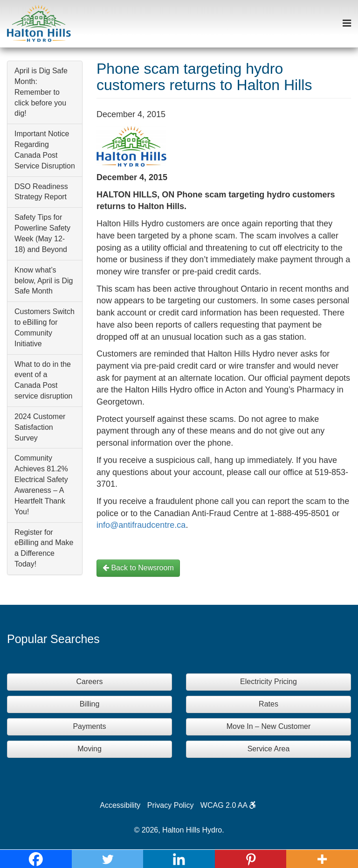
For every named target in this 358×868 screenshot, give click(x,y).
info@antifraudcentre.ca (141, 525)
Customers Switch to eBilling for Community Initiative (45, 328)
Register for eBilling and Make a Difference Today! (44, 548)
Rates (268, 704)
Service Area (269, 749)
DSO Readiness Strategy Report (41, 192)
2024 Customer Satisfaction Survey (40, 427)
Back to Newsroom (138, 568)
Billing (90, 704)
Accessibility (120, 805)
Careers (90, 682)
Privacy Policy (171, 805)
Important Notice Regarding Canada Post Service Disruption (45, 150)
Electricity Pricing (268, 682)
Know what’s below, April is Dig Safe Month (44, 281)
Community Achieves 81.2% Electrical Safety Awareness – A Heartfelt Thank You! (41, 485)
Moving (89, 749)
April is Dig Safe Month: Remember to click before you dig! (41, 92)
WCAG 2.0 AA (228, 805)
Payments (89, 726)
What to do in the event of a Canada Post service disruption (44, 380)
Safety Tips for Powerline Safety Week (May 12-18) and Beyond (42, 233)
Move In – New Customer (269, 726)
